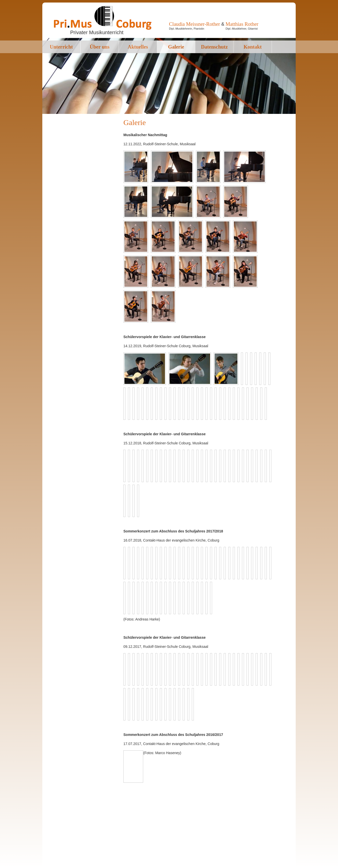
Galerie (176, 47)
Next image (132, 755)
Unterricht (61, 47)
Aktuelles (138, 47)
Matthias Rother (242, 24)
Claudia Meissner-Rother (194, 24)
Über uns (100, 47)
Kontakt (252, 47)
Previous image (127, 755)
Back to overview (138, 767)
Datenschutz (214, 47)
